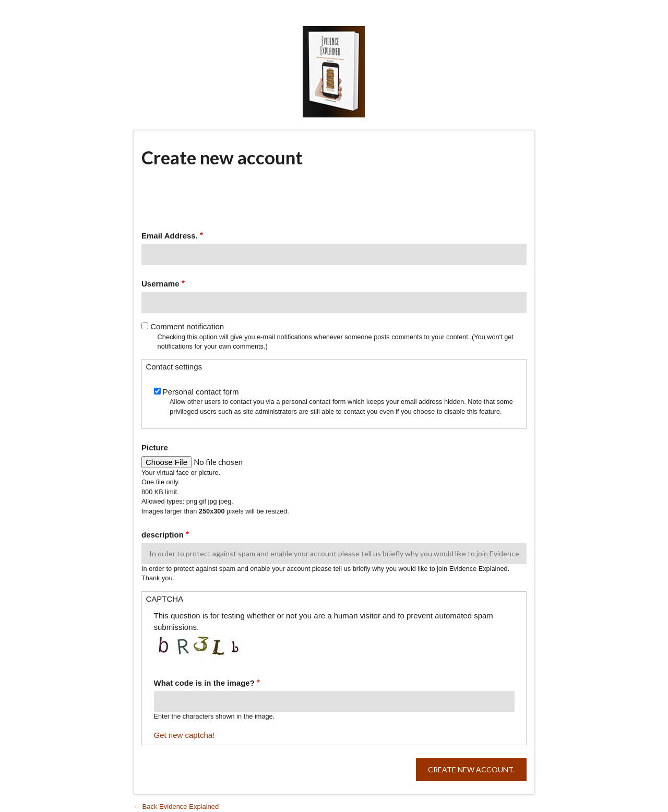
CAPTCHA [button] (165, 599)
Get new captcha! (184, 735)
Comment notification (187, 326)
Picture (155, 447)
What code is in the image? (204, 683)
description (163, 535)
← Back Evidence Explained (176, 807)
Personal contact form (201, 392)
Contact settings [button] (174, 367)
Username (160, 284)
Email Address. (170, 236)
